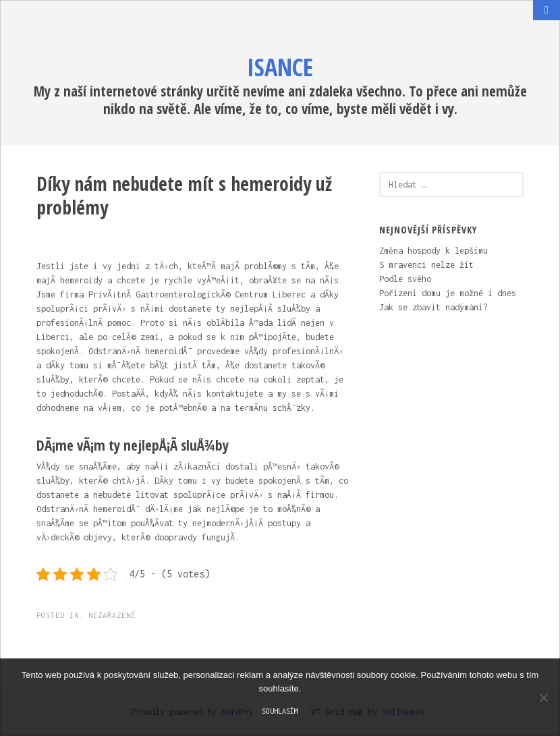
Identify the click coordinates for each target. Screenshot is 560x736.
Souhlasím (280, 711)
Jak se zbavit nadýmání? (433, 307)
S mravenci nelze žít (426, 265)
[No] (543, 698)
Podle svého (405, 279)
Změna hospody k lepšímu (433, 251)
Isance (280, 67)
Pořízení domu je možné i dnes (448, 293)
